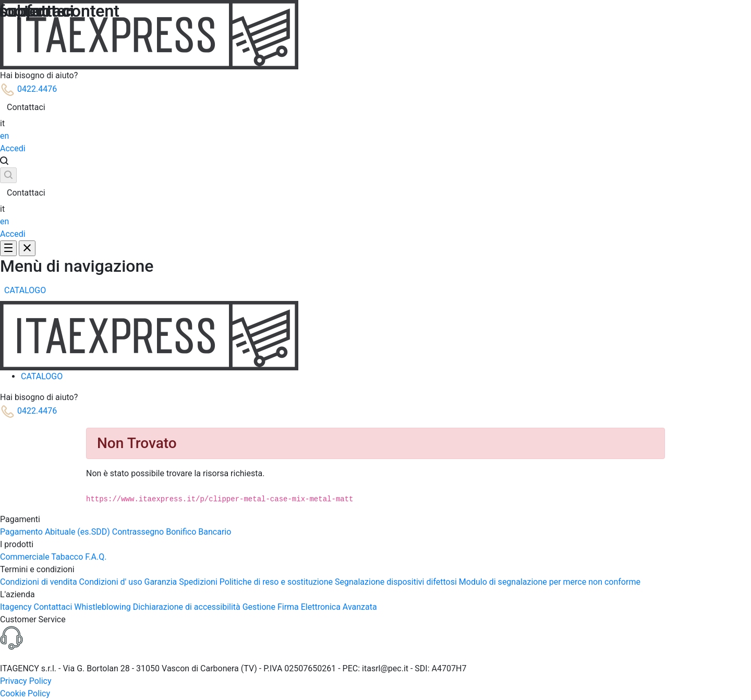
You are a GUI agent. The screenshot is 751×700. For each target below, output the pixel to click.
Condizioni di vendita (40, 582)
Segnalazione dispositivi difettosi (397, 582)
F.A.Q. (96, 557)
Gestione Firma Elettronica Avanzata (310, 607)
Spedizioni (199, 582)
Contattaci (26, 107)
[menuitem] (25, 291)
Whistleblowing (103, 607)
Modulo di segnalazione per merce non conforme (550, 582)
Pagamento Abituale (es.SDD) (56, 532)
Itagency (17, 607)
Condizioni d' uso (112, 582)
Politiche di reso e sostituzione (277, 582)
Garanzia (162, 582)
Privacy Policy (26, 681)
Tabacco (68, 557)
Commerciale (26, 557)
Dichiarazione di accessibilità (188, 607)
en (4, 136)
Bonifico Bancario (198, 532)
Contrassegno (139, 532)
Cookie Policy (25, 693)
